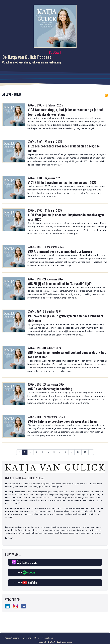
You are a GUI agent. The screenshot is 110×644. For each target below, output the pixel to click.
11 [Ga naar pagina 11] (85, 452)
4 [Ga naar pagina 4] (42, 452)
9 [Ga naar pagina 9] (72, 452)
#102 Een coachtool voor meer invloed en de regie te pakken (64, 148)
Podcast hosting (12, 638)
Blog (37, 638)
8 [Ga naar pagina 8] (66, 452)
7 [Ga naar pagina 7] (60, 452)
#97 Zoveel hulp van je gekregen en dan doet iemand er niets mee (66, 318)
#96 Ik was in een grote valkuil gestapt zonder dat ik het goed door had (67, 355)
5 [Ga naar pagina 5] (48, 452)
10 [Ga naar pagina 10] (78, 452)
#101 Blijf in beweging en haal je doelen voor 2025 (62, 182)
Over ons (27, 638)
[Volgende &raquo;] (91, 452)
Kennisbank (47, 638)
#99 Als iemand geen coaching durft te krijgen (60, 251)
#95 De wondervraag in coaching (50, 389)
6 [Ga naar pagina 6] (54, 452)
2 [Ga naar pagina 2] (30, 452)
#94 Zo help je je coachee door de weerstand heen (62, 421)
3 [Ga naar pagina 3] (36, 452)
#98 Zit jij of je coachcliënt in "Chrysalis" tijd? (60, 283)
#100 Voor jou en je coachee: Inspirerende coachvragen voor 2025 (66, 217)
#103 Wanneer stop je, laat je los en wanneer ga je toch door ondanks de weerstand (66, 112)
